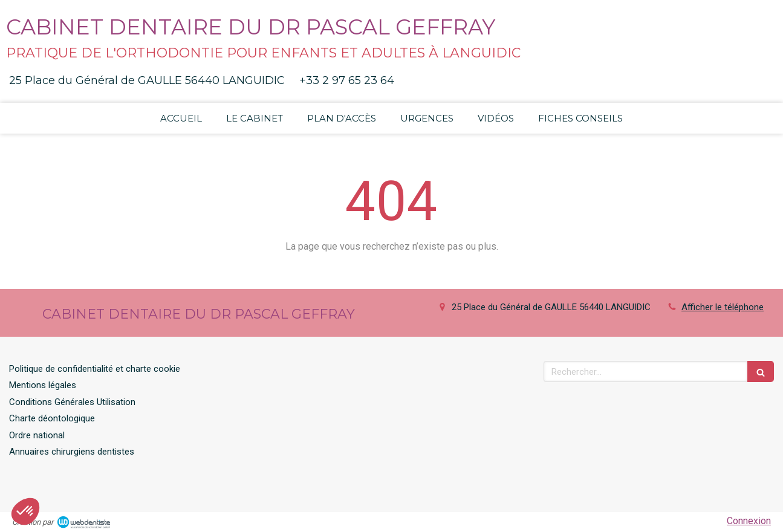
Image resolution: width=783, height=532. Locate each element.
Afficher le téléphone (723, 307)
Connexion (749, 521)
